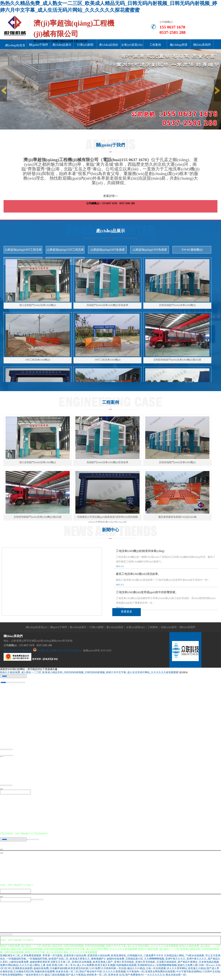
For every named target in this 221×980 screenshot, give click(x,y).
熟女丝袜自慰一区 (176, 977)
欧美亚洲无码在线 (78, 970)
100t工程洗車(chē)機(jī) (38, 360)
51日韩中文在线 (211, 974)
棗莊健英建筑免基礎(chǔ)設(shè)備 (177, 517)
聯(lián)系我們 (202, 45)
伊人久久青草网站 (177, 970)
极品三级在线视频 (55, 977)
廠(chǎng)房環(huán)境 (179, 50)
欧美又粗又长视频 (105, 967)
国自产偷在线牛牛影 (91, 974)
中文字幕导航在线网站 (189, 974)
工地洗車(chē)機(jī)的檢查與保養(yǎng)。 (140, 551)
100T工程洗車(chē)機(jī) (107, 360)
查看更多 (127, 612)
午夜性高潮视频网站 (11, 977)
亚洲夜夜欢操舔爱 (22, 970)
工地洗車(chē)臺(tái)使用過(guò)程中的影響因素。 (147, 592)
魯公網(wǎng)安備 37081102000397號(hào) (59, 651)
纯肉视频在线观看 (126, 967)
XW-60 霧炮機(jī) (192, 250)
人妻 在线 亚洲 (49, 967)
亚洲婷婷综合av (146, 967)
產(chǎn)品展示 (62, 45)
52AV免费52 (96, 970)
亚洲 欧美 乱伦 (116, 977)
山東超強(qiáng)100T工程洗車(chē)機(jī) (23, 251)
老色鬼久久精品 (197, 970)
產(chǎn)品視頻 (109, 45)
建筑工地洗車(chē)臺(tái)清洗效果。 (138, 574)
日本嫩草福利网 (58, 970)
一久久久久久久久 (155, 977)
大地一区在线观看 (156, 970)
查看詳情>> (110, 196)
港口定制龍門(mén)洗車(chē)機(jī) (38, 305)
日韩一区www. (207, 967)
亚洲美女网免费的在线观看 (160, 974)
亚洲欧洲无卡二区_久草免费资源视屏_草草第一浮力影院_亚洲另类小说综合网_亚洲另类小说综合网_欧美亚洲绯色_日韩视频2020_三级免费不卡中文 (82, 958)
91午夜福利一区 (135, 974)
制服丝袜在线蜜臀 (45, 974)
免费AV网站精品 (9, 967)
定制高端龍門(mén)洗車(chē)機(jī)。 (177, 305)
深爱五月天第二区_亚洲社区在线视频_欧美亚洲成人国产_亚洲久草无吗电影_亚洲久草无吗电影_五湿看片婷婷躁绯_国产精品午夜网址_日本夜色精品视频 (135, 964)
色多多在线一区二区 (67, 974)
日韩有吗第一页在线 (115, 970)
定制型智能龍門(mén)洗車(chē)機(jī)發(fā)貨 (177, 360)
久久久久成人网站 (29, 967)
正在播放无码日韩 (24, 974)
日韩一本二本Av (67, 967)
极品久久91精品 (136, 970)
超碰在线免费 (41, 970)
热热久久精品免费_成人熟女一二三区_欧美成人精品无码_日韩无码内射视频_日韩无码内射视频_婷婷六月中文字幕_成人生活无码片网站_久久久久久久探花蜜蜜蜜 (89, 672)
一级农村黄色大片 (34, 977)
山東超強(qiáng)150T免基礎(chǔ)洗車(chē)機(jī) (150, 251)
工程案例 (155, 45)
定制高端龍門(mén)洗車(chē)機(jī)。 (177, 462)
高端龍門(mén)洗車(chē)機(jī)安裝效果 (107, 305)
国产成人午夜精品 (76, 977)
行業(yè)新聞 (85, 45)
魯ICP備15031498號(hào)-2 (18, 651)
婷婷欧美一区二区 (97, 977)
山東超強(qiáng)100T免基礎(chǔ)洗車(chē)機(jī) (108, 251)
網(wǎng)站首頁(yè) (15, 51)
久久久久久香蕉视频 (114, 974)
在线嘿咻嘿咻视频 (166, 967)
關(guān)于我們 (38, 45)
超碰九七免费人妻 (187, 967)
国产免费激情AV (134, 977)
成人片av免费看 (85, 967)
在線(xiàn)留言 (169, 627)
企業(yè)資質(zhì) (132, 45)
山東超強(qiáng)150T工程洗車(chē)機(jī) (65, 251)
